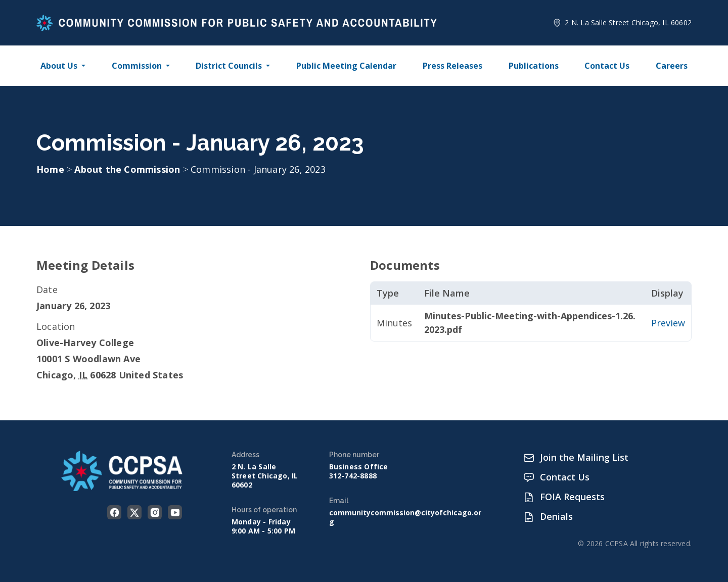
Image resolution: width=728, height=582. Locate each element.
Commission (137, 66)
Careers (672, 66)
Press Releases (452, 66)
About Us (59, 66)
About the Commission (128, 169)
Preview (668, 323)
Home (50, 169)
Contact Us (607, 66)
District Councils (229, 66)
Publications (534, 66)
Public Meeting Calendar (346, 66)
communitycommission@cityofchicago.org (405, 517)
